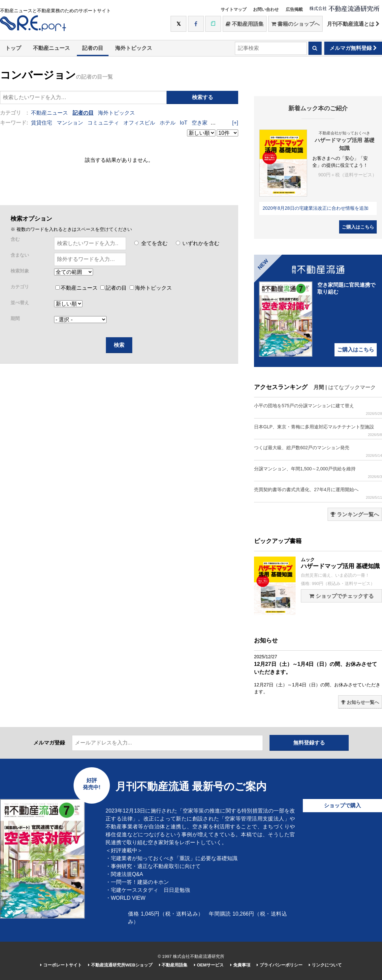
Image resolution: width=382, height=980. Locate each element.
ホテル (168, 123)
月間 (319, 387)
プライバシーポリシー (280, 965)
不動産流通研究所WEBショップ (120, 965)
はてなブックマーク (352, 387)
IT (214, 123)
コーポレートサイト (61, 965)
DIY (225, 123)
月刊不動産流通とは (353, 24)
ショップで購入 (342, 805)
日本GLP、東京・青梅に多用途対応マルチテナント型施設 (318, 431)
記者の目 (93, 48)
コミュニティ (103, 123)
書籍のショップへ (295, 24)
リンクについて (325, 965)
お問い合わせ (266, 9)
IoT (184, 123)
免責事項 (240, 965)
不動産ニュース (51, 48)
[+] (235, 123)
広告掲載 (294, 9)
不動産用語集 (245, 24)
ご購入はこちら (358, 227)
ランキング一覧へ (355, 514)
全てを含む (151, 243)
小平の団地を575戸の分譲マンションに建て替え (318, 409)
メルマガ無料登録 (353, 48)
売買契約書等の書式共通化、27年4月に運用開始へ (318, 493)
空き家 (200, 123)
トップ (13, 48)
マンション (70, 123)
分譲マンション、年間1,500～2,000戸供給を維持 (318, 472)
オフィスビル (139, 123)
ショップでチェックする (341, 596)
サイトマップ (234, 9)
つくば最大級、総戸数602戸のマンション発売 (318, 451)
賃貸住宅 (42, 123)
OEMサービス (209, 965)
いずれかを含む (198, 243)
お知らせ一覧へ (360, 702)
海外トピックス (134, 48)
